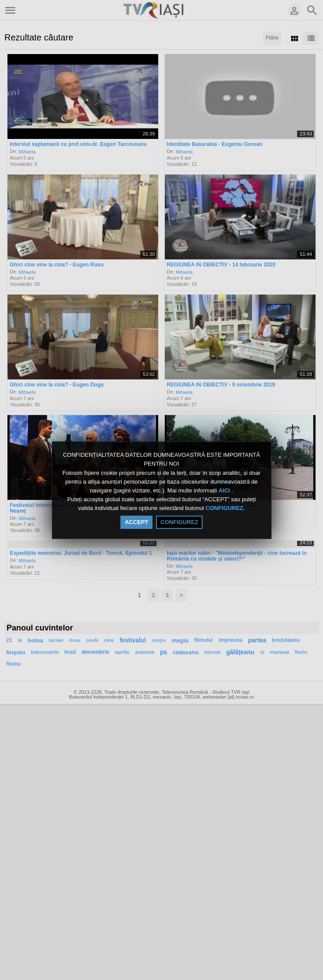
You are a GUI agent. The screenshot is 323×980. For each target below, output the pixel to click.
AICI (225, 490)
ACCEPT (136, 522)
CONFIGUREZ (225, 508)
